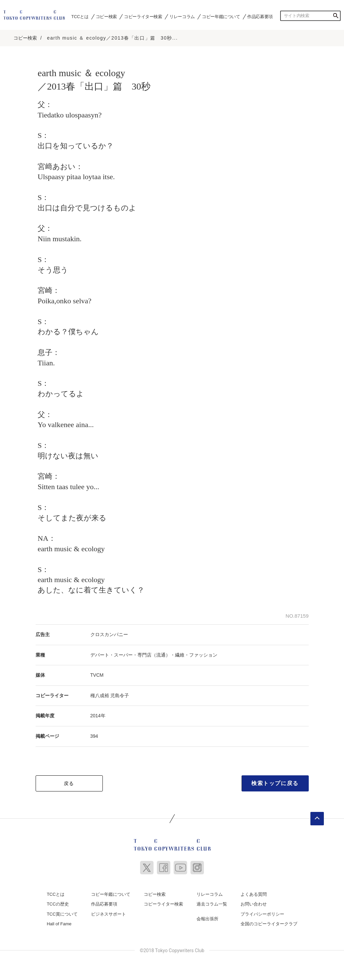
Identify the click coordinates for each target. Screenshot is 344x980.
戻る (69, 782)
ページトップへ (317, 818)
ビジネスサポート (109, 913)
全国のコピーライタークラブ (269, 923)
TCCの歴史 (58, 903)
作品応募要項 (260, 16)
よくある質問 (254, 893)
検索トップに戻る (275, 782)
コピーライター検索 (143, 16)
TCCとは (80, 16)
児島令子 (120, 695)
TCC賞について (62, 913)
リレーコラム (182, 16)
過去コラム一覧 (212, 903)
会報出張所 (207, 918)
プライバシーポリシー (262, 913)
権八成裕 (100, 695)
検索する (336, 16)
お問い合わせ (254, 903)
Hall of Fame (59, 923)
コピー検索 (106, 16)
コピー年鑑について (221, 16)
